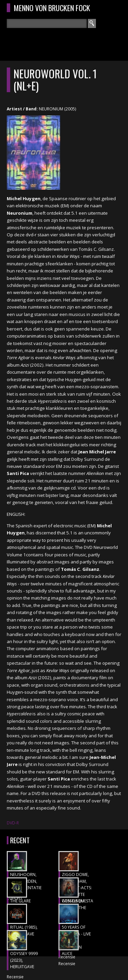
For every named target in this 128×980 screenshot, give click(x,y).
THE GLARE (20, 901)
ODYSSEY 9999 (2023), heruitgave (24, 960)
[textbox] (47, 23)
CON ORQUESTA (78, 901)
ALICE (67, 953)
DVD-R (13, 823)
